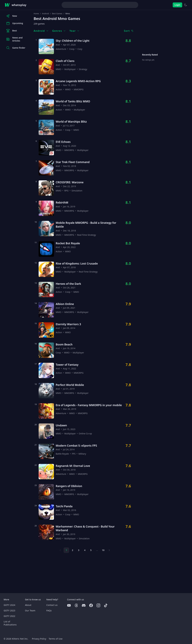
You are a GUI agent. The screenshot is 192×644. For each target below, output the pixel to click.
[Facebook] (91, 605)
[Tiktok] (106, 605)
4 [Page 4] (85, 550)
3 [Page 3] (79, 550)
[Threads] (76, 605)
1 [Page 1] (66, 550)
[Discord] (84, 605)
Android (45, 14)
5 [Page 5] (91, 550)
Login (177, 5)
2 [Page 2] (72, 550)
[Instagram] (98, 605)
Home (36, 14)
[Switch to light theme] (186, 5)
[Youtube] (69, 605)
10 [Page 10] (103, 550)
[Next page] (109, 550)
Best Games (57, 14)
